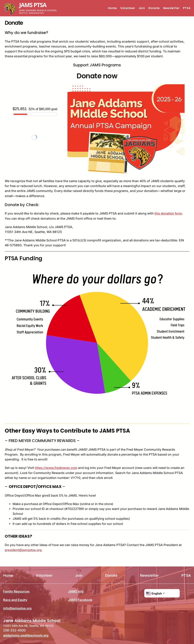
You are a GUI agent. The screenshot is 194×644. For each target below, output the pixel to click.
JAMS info (76, 591)
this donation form (168, 213)
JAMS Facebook (80, 600)
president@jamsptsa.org (23, 550)
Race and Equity (15, 600)
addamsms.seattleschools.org (26, 635)
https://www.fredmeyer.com (56, 468)
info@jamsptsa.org (17, 608)
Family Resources (16, 591)
